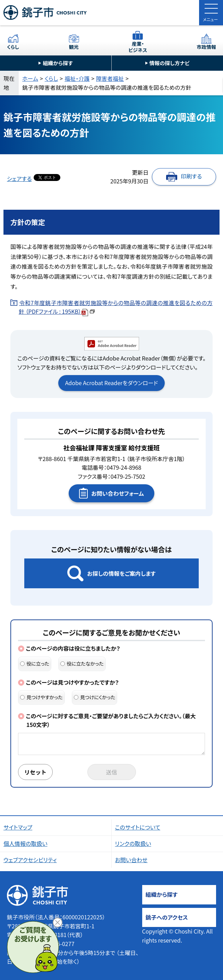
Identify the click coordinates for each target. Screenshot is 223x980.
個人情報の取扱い (25, 843)
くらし (13, 47)
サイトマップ (18, 827)
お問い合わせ (131, 860)
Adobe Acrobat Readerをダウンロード (112, 383)
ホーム (30, 78)
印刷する (191, 176)
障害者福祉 (110, 78)
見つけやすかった (41, 697)
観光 (74, 47)
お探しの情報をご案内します (121, 573)
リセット (35, 772)
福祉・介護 (77, 78)
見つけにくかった (95, 697)
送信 (112, 772)
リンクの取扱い (133, 843)
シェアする (19, 179)
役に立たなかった (82, 664)
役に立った (35, 664)
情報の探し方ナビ (170, 63)
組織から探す (58, 63)
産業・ (138, 47)
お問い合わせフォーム (117, 493)
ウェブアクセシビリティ (30, 860)
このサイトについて (138, 827)
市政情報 (206, 47)
